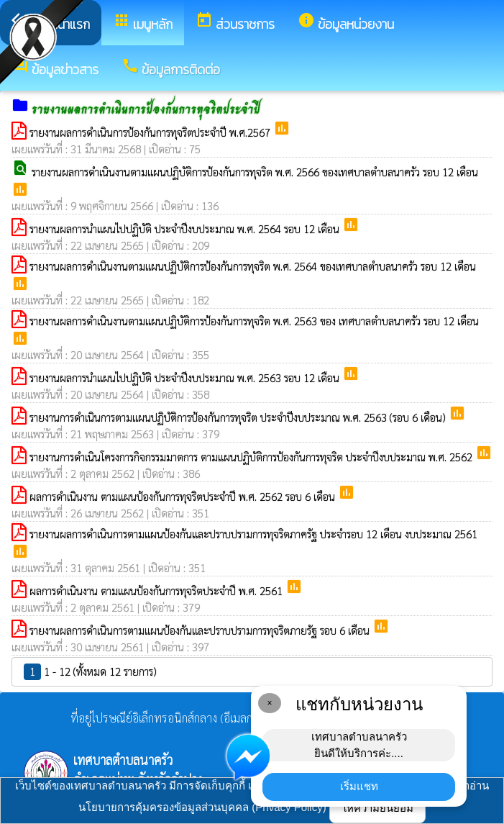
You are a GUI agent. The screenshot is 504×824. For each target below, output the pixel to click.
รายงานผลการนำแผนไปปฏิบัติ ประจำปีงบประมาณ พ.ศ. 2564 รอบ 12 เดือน (186, 228)
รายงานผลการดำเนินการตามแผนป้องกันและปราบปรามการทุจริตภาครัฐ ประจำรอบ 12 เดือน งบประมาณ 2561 (253, 534)
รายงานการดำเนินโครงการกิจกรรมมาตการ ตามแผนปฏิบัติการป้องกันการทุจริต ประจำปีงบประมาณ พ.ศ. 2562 (252, 457)
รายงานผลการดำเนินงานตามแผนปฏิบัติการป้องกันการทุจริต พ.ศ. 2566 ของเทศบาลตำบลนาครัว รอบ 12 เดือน (255, 172)
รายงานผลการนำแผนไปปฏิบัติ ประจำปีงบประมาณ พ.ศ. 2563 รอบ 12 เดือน (186, 377)
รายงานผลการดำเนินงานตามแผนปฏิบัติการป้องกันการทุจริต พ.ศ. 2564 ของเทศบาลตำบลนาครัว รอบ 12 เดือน (253, 266)
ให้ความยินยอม (377, 808)
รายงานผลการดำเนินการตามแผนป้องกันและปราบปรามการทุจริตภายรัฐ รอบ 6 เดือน (201, 630)
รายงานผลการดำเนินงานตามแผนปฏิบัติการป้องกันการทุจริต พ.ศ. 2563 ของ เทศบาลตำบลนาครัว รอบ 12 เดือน (254, 321)
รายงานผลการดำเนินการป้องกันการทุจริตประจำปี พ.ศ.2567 (151, 132)
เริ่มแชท (359, 786)
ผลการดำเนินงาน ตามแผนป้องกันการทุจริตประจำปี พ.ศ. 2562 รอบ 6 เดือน (184, 496)
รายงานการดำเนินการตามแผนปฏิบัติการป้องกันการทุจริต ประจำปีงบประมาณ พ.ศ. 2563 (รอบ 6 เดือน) (239, 417)
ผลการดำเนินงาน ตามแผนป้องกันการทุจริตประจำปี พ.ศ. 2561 (157, 590)
